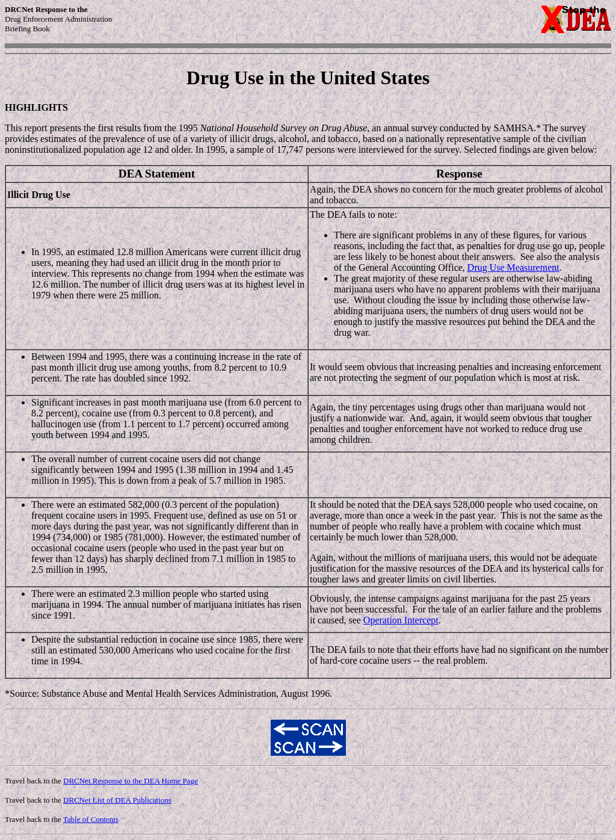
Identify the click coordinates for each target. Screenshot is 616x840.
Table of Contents (91, 819)
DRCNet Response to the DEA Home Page (131, 781)
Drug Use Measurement (513, 267)
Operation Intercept (401, 620)
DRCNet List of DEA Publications (117, 800)
